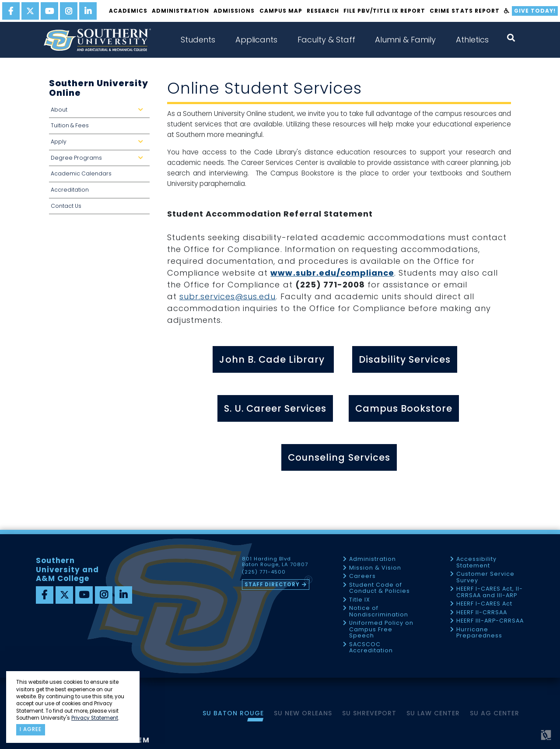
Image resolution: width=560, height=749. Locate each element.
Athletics (472, 40)
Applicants (256, 40)
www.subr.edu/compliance (332, 273)
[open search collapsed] (511, 38)
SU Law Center (433, 713)
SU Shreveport (369, 713)
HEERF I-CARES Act (484, 604)
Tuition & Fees (70, 125)
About (99, 112)
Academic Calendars (81, 173)
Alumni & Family (405, 40)
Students (198, 40)
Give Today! (535, 11)
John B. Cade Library (273, 359)
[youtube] (49, 11)
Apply (99, 144)
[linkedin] (88, 11)
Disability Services (405, 359)
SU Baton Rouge (233, 713)
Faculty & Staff (326, 40)
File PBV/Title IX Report (384, 11)
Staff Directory (272, 584)
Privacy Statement (95, 718)
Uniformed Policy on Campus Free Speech (381, 630)
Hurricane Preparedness (479, 633)
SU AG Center (495, 713)
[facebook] (11, 11)
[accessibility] (507, 11)
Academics (128, 11)
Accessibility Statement (476, 562)
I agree (31, 729)
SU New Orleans (303, 713)
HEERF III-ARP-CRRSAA (490, 621)
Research (323, 11)
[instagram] (69, 11)
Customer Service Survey (485, 577)
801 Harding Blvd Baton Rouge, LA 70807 (275, 562)
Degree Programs (99, 160)
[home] (97, 40)
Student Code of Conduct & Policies (380, 588)
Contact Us (66, 206)
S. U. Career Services (275, 408)
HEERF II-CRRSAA (482, 613)
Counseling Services (339, 457)
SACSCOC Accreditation (371, 648)
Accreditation (70, 190)
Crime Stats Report (464, 11)
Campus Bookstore (404, 408)
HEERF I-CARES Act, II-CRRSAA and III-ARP (490, 592)
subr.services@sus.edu (227, 296)
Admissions (234, 11)
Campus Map (281, 11)
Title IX (360, 600)
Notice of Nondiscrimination (379, 611)
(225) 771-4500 (264, 572)
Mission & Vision (375, 568)
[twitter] (30, 11)
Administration (180, 11)
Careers (362, 576)
